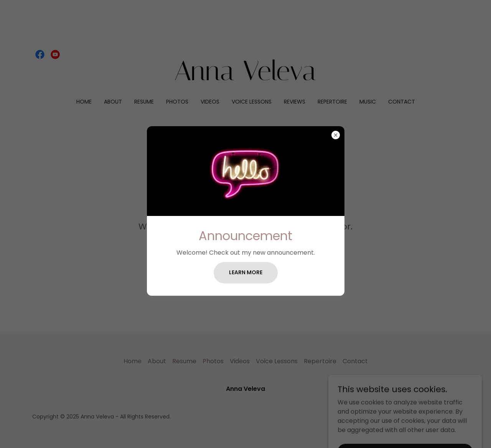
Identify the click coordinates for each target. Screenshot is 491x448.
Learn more (246, 272)
